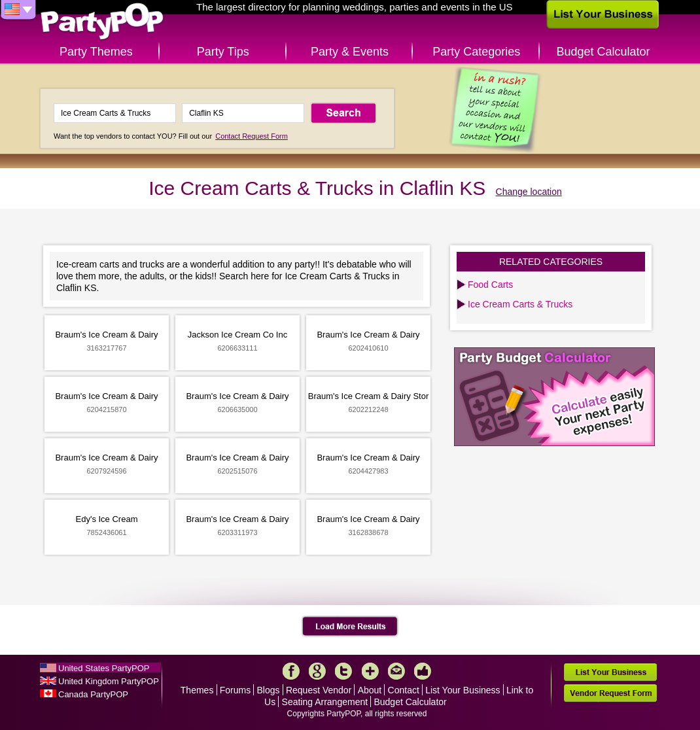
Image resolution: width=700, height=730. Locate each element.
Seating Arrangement (325, 702)
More (370, 671)
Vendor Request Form (610, 693)
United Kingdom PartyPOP (109, 681)
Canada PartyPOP (93, 694)
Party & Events (350, 52)
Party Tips (223, 52)
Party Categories (476, 52)
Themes (197, 690)
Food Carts (490, 285)
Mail (396, 671)
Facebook (291, 671)
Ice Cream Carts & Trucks (520, 304)
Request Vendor (319, 690)
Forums (235, 690)
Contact (404, 690)
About (370, 690)
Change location (529, 192)
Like (423, 671)
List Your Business (463, 690)
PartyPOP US (102, 22)
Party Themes (96, 52)
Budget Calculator (604, 52)
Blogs (269, 690)
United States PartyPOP (104, 668)
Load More (350, 627)
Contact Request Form (252, 136)
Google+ (317, 671)
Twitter (343, 671)
